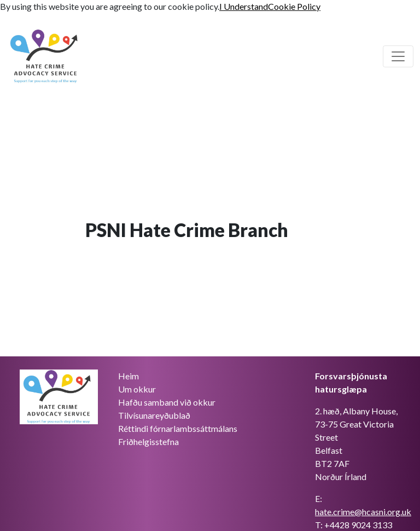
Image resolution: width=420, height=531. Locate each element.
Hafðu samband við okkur (167, 402)
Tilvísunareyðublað (154, 415)
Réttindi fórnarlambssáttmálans (178, 428)
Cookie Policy (294, 6)
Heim (129, 376)
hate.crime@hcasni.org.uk (363, 512)
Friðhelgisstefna (148, 441)
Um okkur (137, 389)
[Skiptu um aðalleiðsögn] (398, 56)
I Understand (244, 6)
